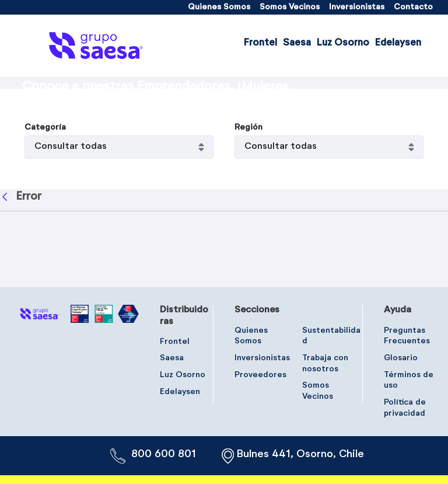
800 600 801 (164, 454)
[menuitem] (219, 7)
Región (249, 194)
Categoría (45, 194)
